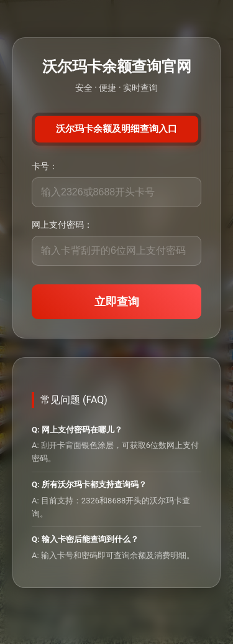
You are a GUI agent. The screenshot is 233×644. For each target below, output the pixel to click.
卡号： (45, 166)
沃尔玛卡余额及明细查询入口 (116, 129)
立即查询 (117, 302)
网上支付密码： (62, 225)
